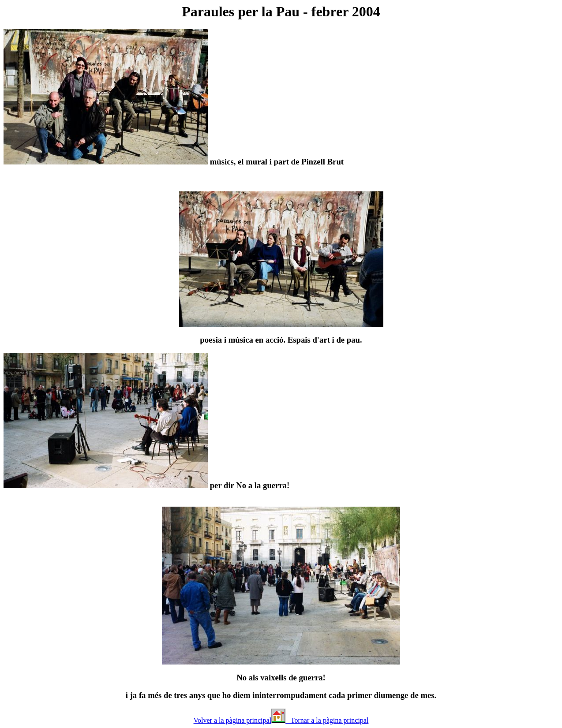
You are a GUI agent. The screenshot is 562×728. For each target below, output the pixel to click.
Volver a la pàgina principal (233, 720)
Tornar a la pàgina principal (327, 720)
